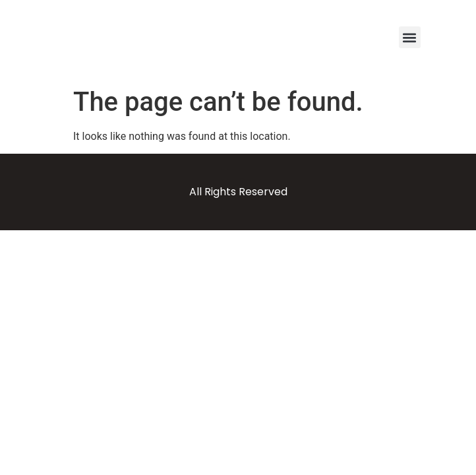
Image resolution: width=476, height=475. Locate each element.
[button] (410, 37)
